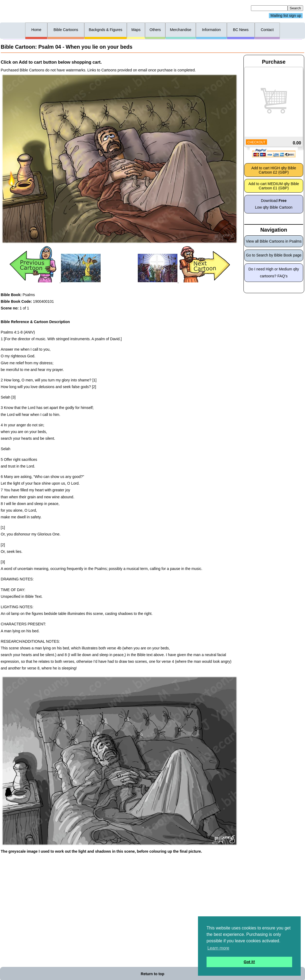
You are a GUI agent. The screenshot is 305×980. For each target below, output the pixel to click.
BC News (241, 30)
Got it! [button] (249, 962)
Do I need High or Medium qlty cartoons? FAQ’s (274, 272)
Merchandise (181, 30)
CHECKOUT (256, 142)
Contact (267, 30)
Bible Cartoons (66, 30)
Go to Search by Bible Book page (274, 255)
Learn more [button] (218, 948)
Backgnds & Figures (106, 30)
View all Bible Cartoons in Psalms (274, 241)
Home (36, 30)
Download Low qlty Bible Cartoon (274, 204)
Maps (136, 30)
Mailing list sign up (286, 16)
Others (155, 30)
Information (211, 30)
